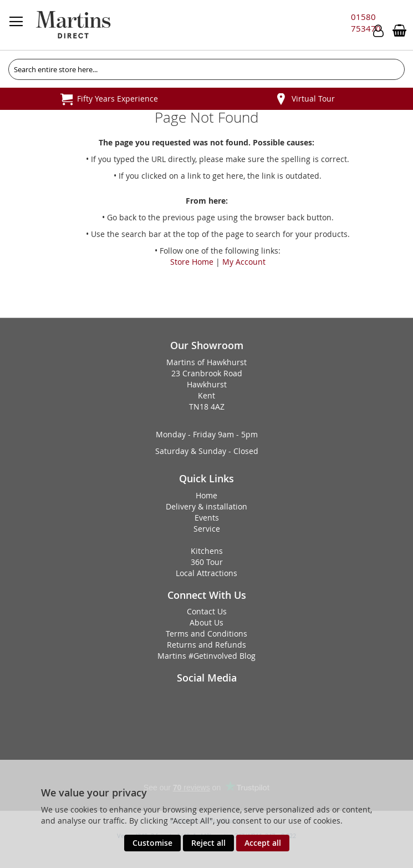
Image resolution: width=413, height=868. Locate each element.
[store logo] (73, 25)
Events (207, 518)
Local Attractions (206, 573)
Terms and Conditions (206, 634)
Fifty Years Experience (118, 99)
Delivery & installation (206, 506)
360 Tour (207, 562)
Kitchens (207, 551)
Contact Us (207, 611)
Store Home (192, 262)
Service (207, 529)
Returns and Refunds (206, 645)
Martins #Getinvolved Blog (206, 656)
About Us (206, 622)
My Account (244, 262)
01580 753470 (366, 22)
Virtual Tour (313, 99)
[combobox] (206, 69)
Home (206, 495)
